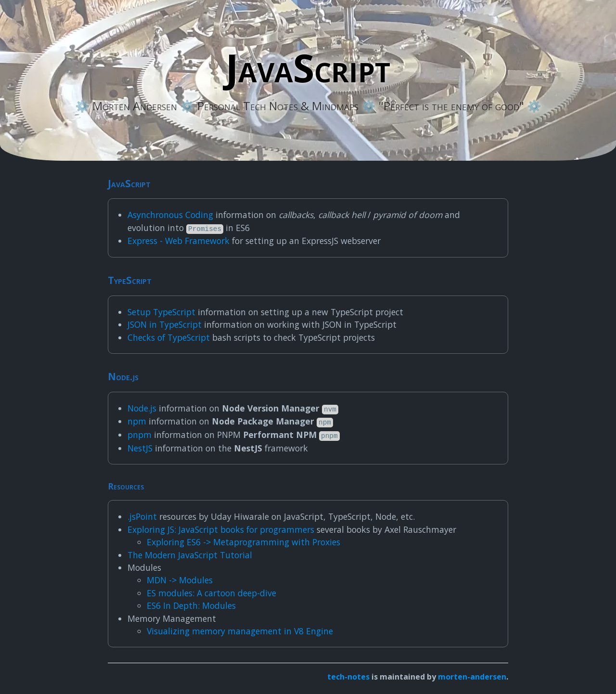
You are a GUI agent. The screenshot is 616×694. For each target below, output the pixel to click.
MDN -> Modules (180, 580)
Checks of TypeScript (169, 337)
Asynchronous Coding (170, 215)
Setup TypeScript (161, 312)
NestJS (140, 448)
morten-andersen (472, 677)
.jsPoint (142, 516)
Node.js (142, 408)
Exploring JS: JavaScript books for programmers (221, 529)
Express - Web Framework (179, 241)
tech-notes (348, 677)
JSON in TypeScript (165, 324)
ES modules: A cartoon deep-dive (212, 593)
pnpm (140, 435)
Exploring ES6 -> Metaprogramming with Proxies (244, 542)
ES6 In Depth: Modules (191, 605)
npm (137, 421)
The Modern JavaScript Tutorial (190, 555)
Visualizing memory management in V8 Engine (240, 631)
